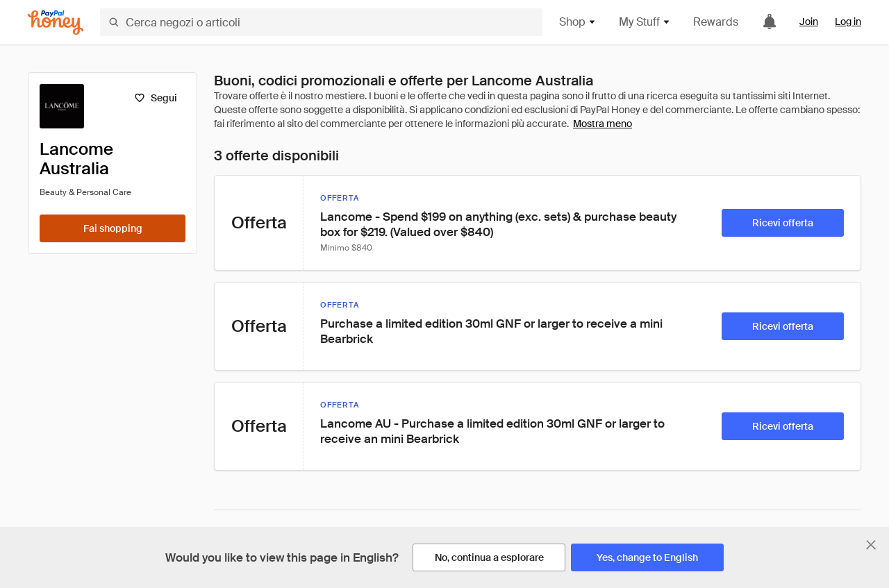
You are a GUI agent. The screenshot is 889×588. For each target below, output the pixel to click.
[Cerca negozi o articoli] (321, 22)
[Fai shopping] (113, 228)
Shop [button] (578, 22)
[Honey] (56, 23)
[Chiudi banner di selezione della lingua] (871, 545)
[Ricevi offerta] (783, 223)
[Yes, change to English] (647, 557)
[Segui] (155, 98)
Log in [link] (848, 22)
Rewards (716, 22)
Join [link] (809, 22)
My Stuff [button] (645, 22)
